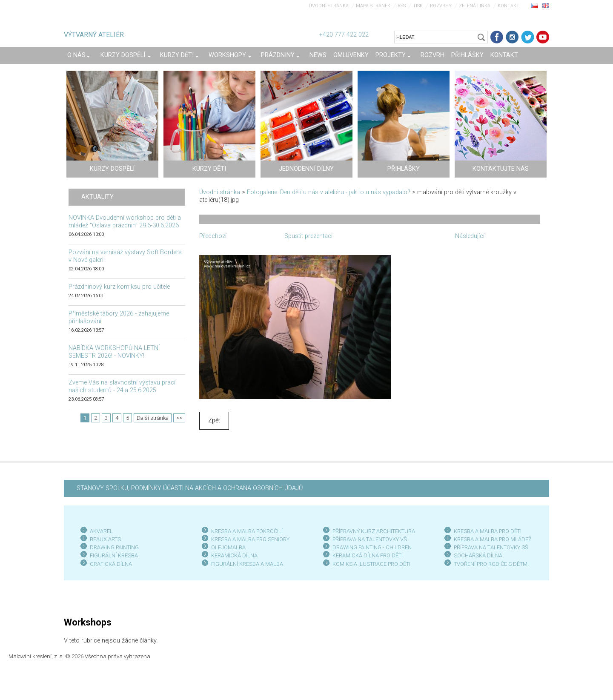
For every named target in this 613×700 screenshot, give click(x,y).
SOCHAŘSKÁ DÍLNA (478, 555)
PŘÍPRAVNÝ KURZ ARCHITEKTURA (374, 531)
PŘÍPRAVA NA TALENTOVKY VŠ (370, 539)
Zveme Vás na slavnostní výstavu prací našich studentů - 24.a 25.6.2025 (122, 386)
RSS (402, 6)
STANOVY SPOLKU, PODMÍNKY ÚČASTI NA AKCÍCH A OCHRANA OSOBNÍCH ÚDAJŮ (190, 488)
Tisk (418, 6)
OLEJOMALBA (228, 547)
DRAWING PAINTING (114, 547)
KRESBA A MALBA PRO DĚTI (488, 531)
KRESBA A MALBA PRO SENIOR (249, 539)
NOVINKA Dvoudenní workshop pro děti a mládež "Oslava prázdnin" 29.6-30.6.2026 (125, 222)
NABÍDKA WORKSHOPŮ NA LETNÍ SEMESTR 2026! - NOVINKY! (114, 352)
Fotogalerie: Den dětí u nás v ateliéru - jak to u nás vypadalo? (329, 192)
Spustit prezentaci (308, 236)
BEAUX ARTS (105, 539)
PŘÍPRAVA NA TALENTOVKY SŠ (491, 547)
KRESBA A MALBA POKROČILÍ (247, 531)
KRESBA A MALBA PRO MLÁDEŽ (493, 539)
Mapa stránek (373, 6)
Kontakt (508, 6)
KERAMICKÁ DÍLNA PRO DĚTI (368, 555)
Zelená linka (475, 6)
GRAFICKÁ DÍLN (109, 564)
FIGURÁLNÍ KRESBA (114, 555)
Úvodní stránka (329, 6)
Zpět (214, 420)
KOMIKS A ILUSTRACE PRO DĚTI (371, 564)
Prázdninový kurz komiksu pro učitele (119, 287)
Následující (470, 236)
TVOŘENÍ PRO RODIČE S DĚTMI (491, 564)
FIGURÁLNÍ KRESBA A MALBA (247, 564)
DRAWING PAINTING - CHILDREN (372, 547)
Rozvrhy (441, 6)
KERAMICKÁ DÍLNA (234, 555)
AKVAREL (101, 531)
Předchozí (213, 236)
